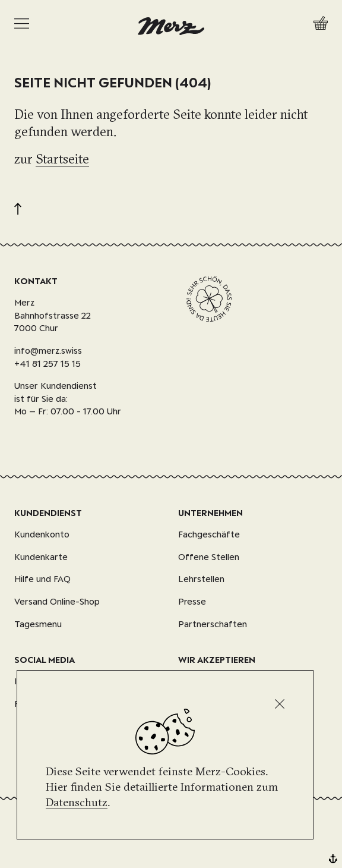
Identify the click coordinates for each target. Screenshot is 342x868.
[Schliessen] (280, 704)
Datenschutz (77, 802)
